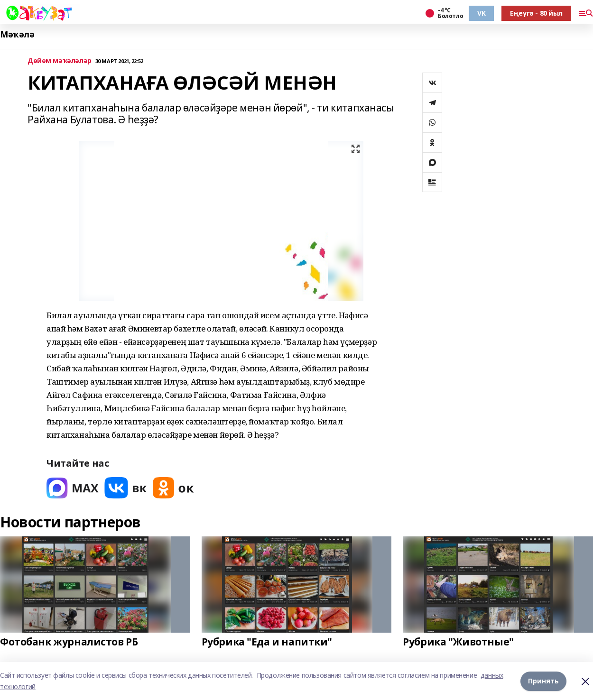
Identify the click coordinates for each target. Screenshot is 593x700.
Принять (543, 681)
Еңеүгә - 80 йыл (536, 13)
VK (481, 13)
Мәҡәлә (17, 34)
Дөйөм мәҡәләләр (60, 61)
